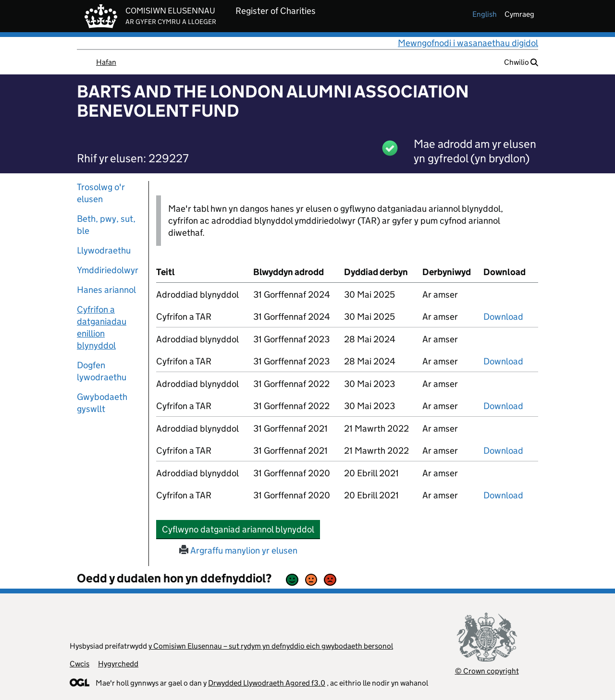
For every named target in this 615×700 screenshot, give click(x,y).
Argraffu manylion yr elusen (238, 550)
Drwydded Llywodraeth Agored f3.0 (267, 683)
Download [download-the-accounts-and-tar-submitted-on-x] (503, 317)
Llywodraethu (104, 250)
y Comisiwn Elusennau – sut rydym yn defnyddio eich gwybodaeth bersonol (271, 646)
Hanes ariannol (106, 290)
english (485, 14)
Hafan (106, 62)
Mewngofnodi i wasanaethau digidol (468, 43)
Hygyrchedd (118, 664)
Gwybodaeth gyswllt (102, 403)
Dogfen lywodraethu (102, 371)
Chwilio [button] (521, 62)
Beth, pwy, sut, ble (106, 225)
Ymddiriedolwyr (108, 270)
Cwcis (80, 664)
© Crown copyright (487, 671)
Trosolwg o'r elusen (101, 193)
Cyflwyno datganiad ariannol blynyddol (241, 529)
